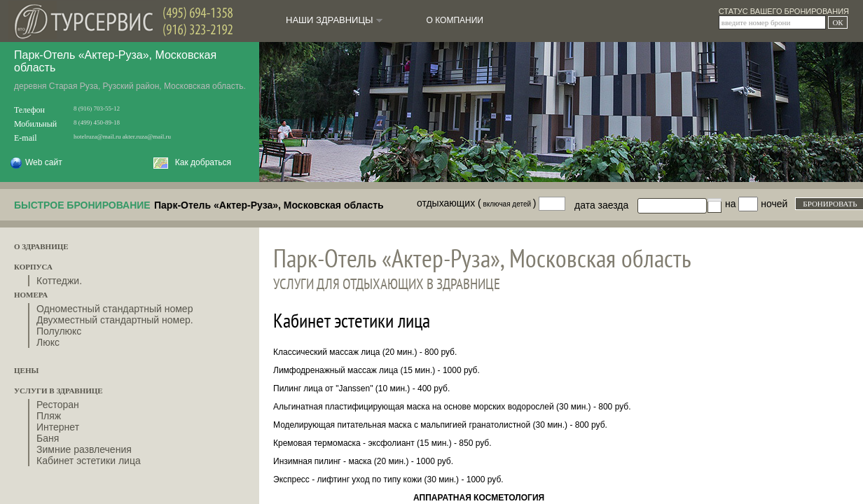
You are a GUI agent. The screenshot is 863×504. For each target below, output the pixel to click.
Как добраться (192, 162)
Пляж (49, 416)
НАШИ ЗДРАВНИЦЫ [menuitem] (336, 20)
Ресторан (58, 405)
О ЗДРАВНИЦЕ (41, 246)
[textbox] (679, 201)
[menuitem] (455, 21)
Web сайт (31, 162)
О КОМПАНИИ (455, 20)
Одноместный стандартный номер (115, 309)
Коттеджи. (59, 281)
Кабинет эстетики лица (89, 461)
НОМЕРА (31, 295)
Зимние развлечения (84, 449)
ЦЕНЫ (26, 370)
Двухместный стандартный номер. (115, 320)
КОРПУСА (33, 267)
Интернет (58, 427)
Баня (48, 438)
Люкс (48, 342)
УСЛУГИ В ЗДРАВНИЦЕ (58, 391)
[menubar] (382, 15)
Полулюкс (59, 331)
